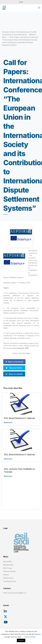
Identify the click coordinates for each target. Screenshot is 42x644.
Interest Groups (10, 571)
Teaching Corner (10, 581)
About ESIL (8, 562)
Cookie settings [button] (30, 637)
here (28, 353)
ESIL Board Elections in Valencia (19, 418)
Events (6, 575)
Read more (8, 422)
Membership (8, 565)
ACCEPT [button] (21, 640)
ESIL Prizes (8, 568)
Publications (8, 578)
